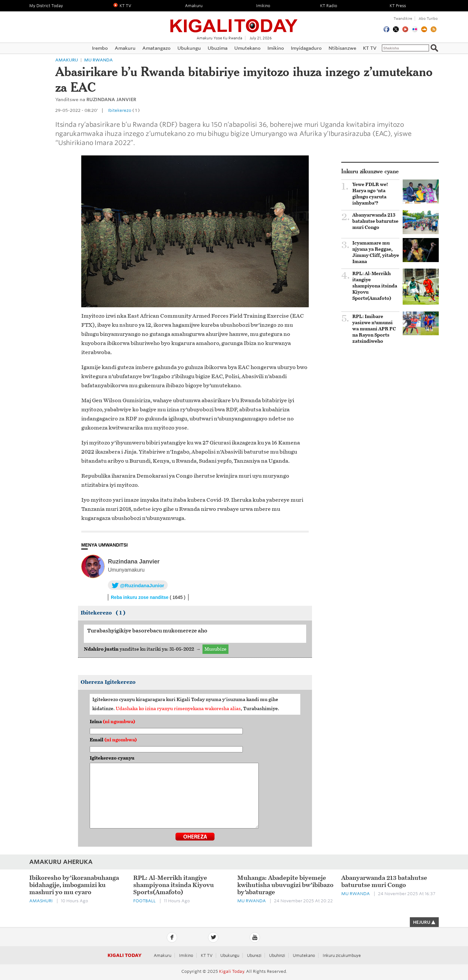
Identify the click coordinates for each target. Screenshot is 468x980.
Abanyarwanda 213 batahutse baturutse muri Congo (375, 221)
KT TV (207, 955)
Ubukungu (230, 955)
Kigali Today (234, 22)
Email (113, 740)
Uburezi (254, 955)
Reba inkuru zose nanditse (148, 597)
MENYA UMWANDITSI (104, 545)
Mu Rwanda (98, 60)
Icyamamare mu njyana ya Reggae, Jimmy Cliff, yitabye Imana (376, 252)
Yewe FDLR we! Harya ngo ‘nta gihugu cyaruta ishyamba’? (370, 194)
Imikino (186, 955)
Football (144, 901)
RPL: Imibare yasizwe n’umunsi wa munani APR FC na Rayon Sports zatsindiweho (374, 329)
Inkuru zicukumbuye (342, 955)
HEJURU (424, 922)
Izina (112, 722)
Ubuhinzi (277, 955)
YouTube (255, 937)
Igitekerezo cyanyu (112, 758)
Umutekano (304, 955)
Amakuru (67, 60)
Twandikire (403, 19)
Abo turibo (428, 19)
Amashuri (41, 901)
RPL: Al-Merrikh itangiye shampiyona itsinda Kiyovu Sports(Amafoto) (375, 286)
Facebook (172, 937)
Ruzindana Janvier (134, 562)
